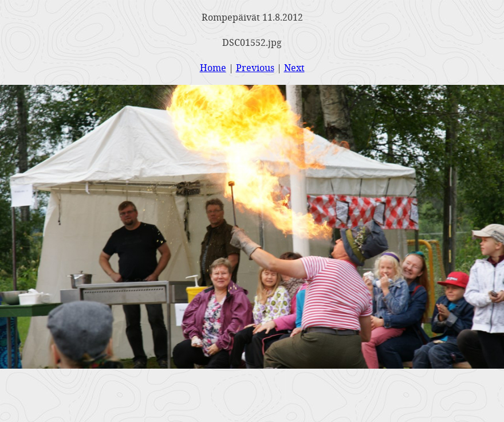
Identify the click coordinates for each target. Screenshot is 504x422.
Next (294, 67)
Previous (255, 67)
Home (213, 67)
